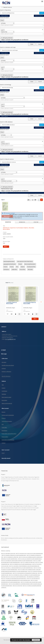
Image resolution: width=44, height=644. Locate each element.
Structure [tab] (36, 222)
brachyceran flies (31, 267)
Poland (20, 264)
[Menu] (42, 1)
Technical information (7, 421)
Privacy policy (5, 437)
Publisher (4, 394)
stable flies (14, 269)
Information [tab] (22, 222)
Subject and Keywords (7, 403)
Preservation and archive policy (9, 434)
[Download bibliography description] (11, 314)
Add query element (7, 38)
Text (4, 243)
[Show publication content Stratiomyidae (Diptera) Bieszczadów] (33, 314)
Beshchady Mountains (9, 261)
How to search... (5, 16)
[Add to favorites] (7, 314)
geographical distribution (10, 264)
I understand (36, 640)
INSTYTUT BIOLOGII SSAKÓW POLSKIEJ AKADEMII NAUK (30, 559)
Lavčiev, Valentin (7, 234)
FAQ (3, 424)
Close (2, 20)
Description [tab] (8, 222)
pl (39, 200)
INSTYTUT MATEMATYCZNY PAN (8, 553)
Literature (4, 362)
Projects (4, 418)
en (42, 200)
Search (42, 13)
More (35, 319)
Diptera (23, 267)
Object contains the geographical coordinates (15, 40)
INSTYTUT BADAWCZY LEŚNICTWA (11, 557)
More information (26, 640)
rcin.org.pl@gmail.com (10, 339)
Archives (4, 368)
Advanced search (39, 16)
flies (17, 267)
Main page (4, 354)
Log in (3, 453)
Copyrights (4, 427)
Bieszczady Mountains (30, 264)
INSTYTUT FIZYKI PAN (17, 586)
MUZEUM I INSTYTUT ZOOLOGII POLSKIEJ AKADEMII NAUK (14, 577)
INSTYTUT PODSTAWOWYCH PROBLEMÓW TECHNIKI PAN (25, 573)
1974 (4, 238)
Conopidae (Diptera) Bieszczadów (11, 303)
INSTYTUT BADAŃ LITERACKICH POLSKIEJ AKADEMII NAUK (14, 555)
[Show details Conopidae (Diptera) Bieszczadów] (19, 314)
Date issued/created (6, 397)
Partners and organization (8, 415)
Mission (3, 412)
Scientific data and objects (8, 365)
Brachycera (6, 269)
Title (3, 385)
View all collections (6, 376)
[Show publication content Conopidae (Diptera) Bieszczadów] (15, 314)
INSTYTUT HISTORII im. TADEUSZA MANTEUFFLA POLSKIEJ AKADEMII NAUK (17, 568)
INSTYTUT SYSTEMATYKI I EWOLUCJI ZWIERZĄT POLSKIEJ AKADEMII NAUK (25, 575)
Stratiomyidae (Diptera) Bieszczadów (30, 303)
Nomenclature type (7, 189)
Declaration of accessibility (8, 440)
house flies (22, 269)
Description (4, 400)
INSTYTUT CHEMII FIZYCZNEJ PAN (28, 562)
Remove (43, 30)
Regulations (4, 431)
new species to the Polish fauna (25, 261)
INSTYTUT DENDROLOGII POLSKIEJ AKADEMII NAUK (21, 564)
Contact (4, 443)
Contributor (4, 391)
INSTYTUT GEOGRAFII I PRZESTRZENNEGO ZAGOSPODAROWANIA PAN (24, 566)
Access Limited (8, 213)
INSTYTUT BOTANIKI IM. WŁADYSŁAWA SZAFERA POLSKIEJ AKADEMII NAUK (17, 561)
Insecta (12, 267)
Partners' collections (6, 372)
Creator (4, 388)
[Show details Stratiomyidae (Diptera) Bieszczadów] (36, 314)
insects (5, 267)
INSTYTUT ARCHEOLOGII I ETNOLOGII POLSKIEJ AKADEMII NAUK (29, 553)
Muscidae (30, 269)
